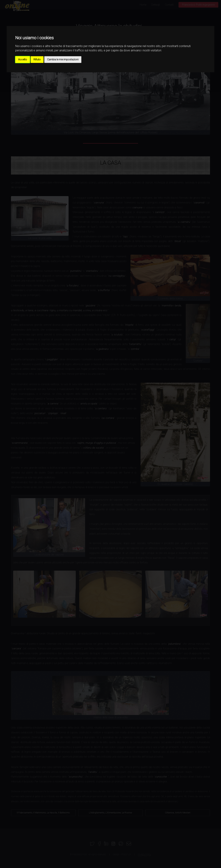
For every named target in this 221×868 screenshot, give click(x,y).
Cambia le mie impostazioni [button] (63, 59)
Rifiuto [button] (37, 59)
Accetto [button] (23, 59)
